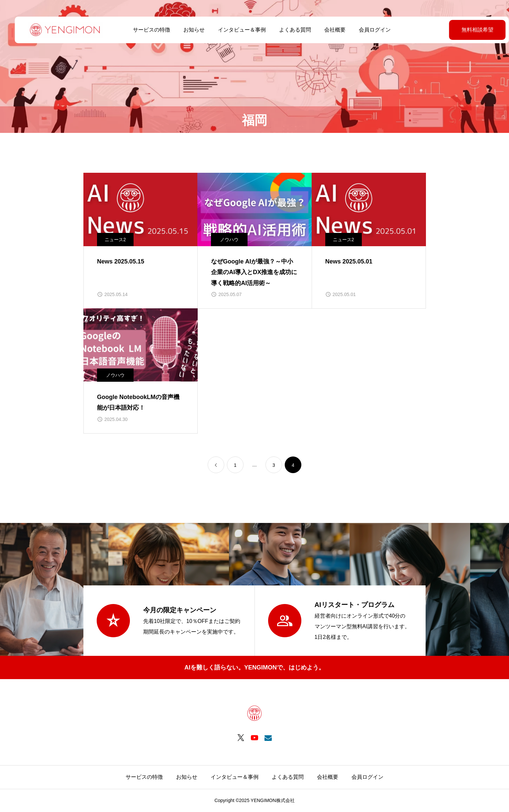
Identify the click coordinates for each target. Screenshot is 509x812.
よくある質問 (288, 30)
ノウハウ (229, 240)
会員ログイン (367, 30)
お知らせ (187, 30)
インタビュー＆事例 (235, 30)
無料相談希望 (461, 30)
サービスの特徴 (144, 30)
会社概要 (328, 30)
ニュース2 (115, 240)
